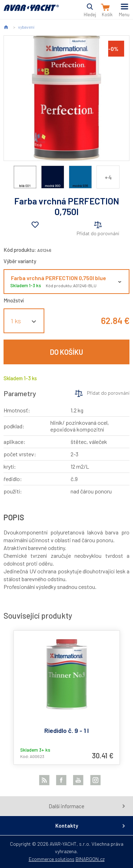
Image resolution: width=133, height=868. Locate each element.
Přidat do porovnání (98, 233)
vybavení (26, 27)
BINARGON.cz (90, 859)
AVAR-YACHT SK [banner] (31, 12)
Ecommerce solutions (52, 859)
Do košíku (66, 352)
